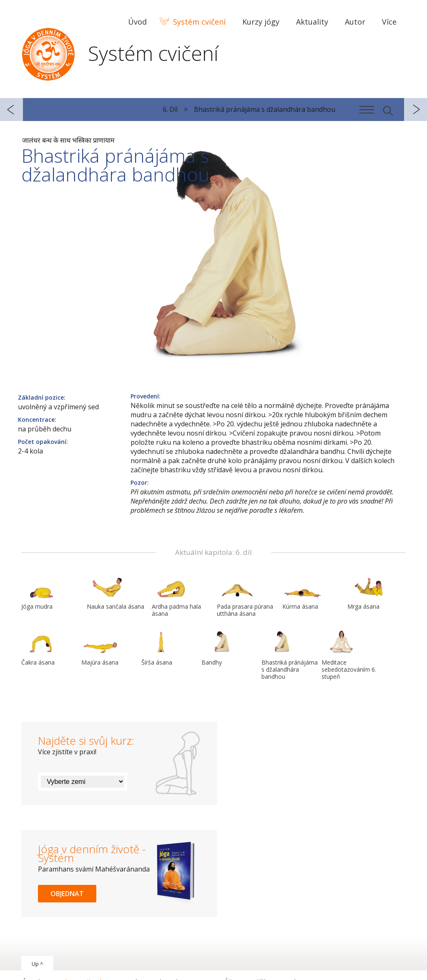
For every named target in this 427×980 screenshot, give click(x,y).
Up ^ (37, 964)
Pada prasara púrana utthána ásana (245, 596)
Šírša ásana (161, 648)
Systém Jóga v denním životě (48, 52)
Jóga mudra (41, 592)
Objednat (67, 894)
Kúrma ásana (302, 592)
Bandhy (221, 648)
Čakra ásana (41, 648)
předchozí (11, 110)
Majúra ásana (101, 648)
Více (389, 22)
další (416, 110)
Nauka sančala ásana (116, 592)
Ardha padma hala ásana (176, 596)
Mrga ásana (367, 592)
